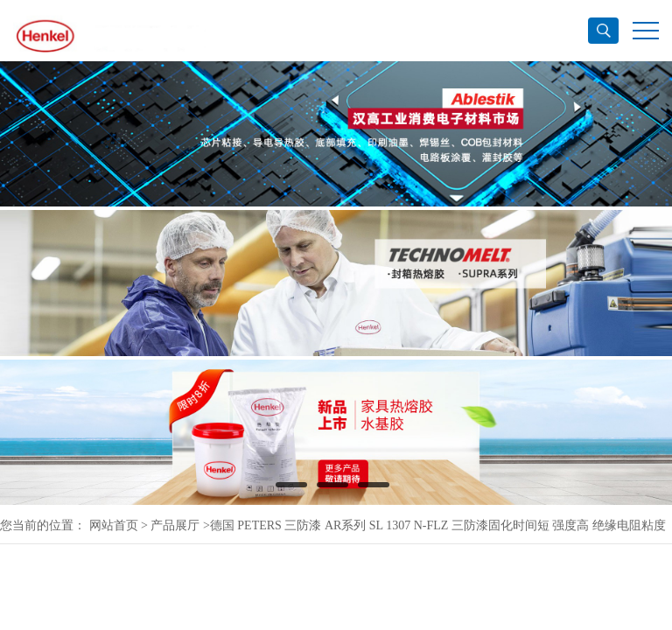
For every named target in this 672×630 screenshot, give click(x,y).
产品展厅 (175, 525)
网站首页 (114, 525)
